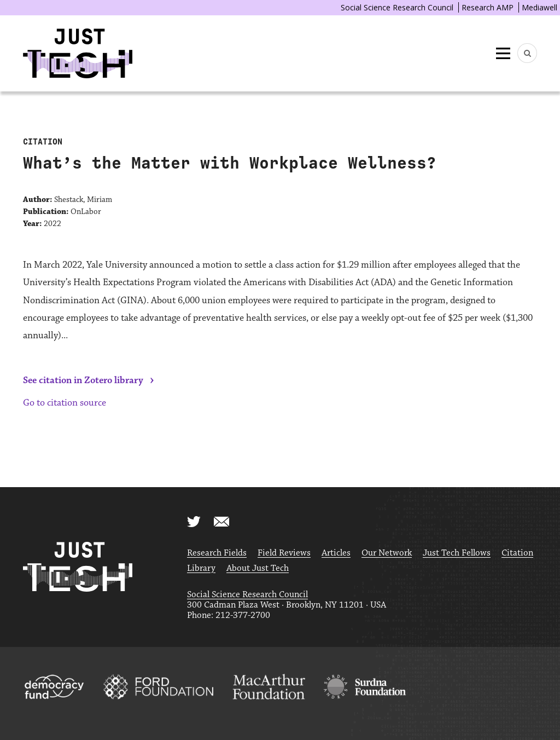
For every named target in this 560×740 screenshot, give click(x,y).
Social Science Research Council (397, 7)
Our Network (387, 553)
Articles (336, 553)
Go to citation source (65, 403)
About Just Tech (258, 568)
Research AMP (488, 7)
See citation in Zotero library (83, 380)
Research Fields (217, 553)
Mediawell (539, 7)
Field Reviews (284, 553)
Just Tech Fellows (457, 553)
